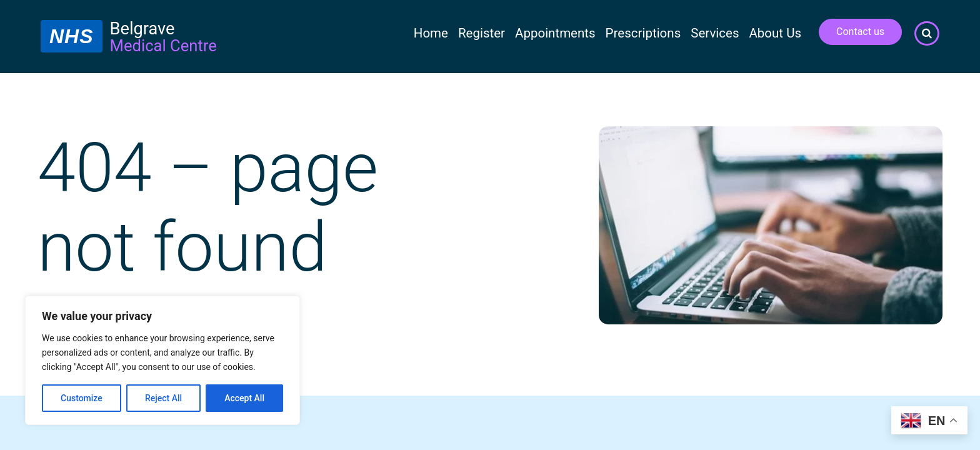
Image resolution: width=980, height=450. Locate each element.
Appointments (555, 33)
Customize (82, 398)
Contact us (860, 32)
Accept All (244, 398)
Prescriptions (643, 33)
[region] (162, 360)
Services (715, 33)
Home (431, 33)
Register (482, 33)
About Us (775, 33)
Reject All (163, 398)
